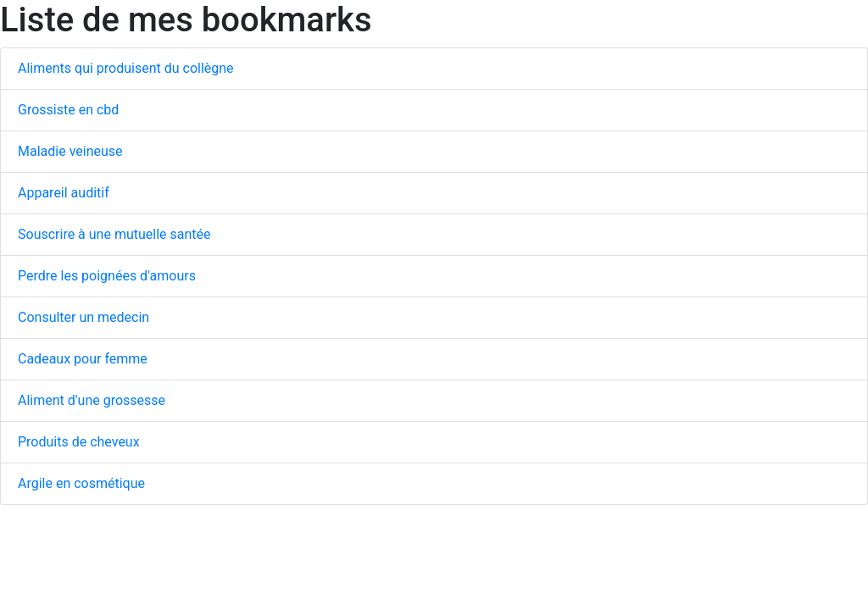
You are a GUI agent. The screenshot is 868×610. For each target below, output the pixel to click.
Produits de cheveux (79, 442)
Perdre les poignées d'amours (107, 276)
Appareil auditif (64, 193)
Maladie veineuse (70, 151)
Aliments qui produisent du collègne (126, 68)
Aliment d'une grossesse (92, 400)
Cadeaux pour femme (83, 359)
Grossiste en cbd (68, 110)
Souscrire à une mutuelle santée (114, 234)
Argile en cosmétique (81, 483)
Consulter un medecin (83, 317)
